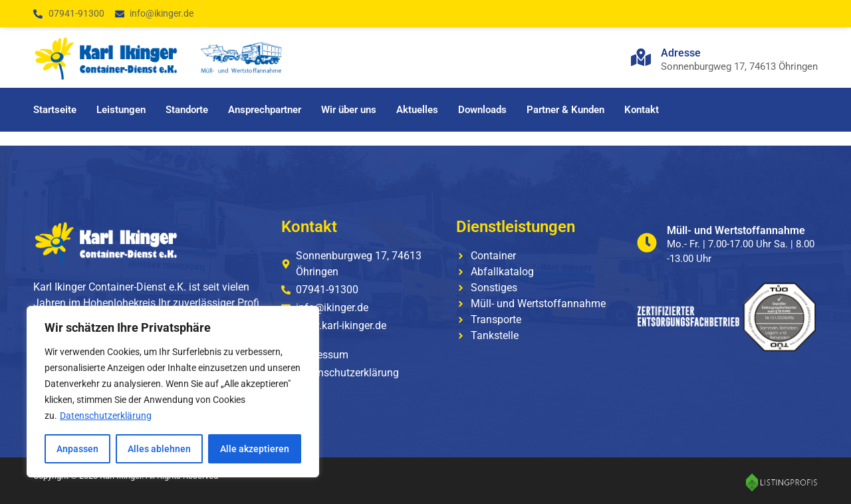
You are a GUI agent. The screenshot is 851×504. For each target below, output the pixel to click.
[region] (173, 392)
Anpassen (77, 449)
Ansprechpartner (265, 110)
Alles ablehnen (159, 449)
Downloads (482, 110)
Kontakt (642, 110)
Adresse (681, 53)
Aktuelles (417, 110)
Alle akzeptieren (255, 449)
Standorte (187, 110)
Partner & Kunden (565, 110)
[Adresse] (641, 57)
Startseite (55, 110)
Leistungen (121, 110)
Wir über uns (349, 110)
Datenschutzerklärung (106, 416)
